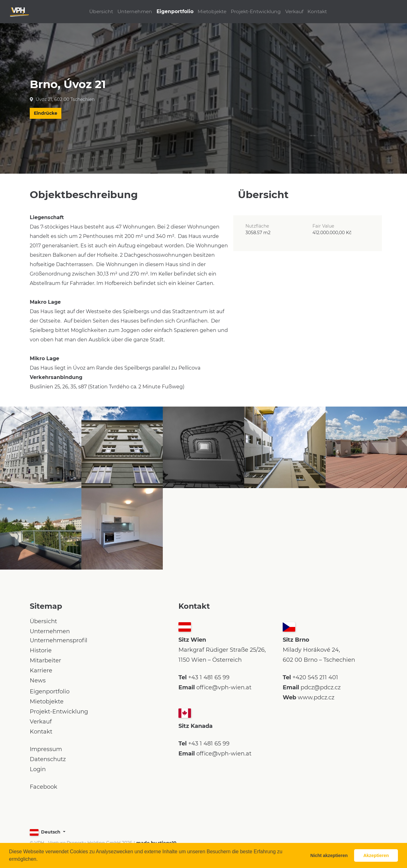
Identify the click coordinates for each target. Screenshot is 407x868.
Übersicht (91, 11)
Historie (41, 650)
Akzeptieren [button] (376, 855)
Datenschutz (48, 759)
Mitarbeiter (45, 660)
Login (38, 769)
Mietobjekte (212, 11)
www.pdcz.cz (316, 697)
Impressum (46, 749)
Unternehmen (128, 11)
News (38, 681)
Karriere (41, 671)
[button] (40, 860)
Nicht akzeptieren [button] (329, 855)
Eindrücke (46, 113)
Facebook (44, 787)
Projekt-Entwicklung (259, 11)
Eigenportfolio (172, 11)
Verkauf (301, 11)
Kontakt (327, 11)
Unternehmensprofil (59, 640)
